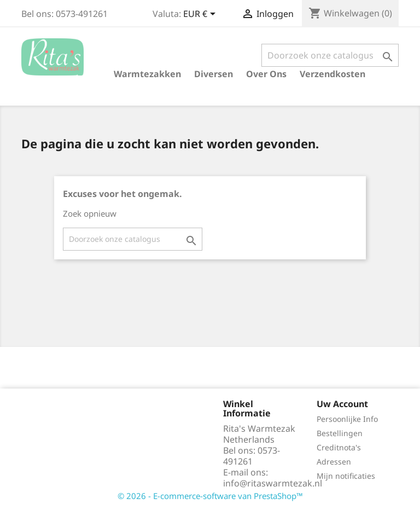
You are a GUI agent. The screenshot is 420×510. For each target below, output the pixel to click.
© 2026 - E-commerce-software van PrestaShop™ (210, 496)
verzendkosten (332, 74)
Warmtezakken (147, 74)
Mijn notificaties (346, 476)
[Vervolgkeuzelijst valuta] (201, 15)
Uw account (342, 404)
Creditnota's (339, 447)
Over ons (266, 74)
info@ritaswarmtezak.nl (273, 483)
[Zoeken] (330, 55)
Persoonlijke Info (347, 419)
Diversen (214, 74)
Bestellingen (340, 433)
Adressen (334, 462)
